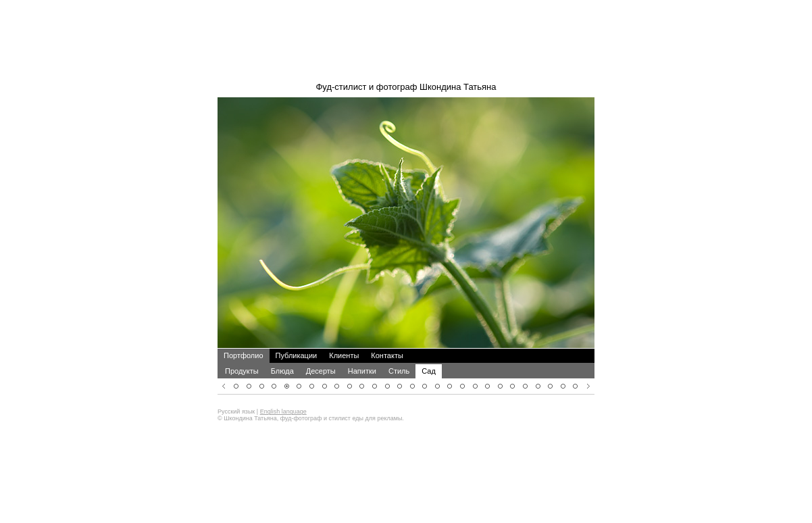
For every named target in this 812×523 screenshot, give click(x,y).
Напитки (362, 353)
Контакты (387, 337)
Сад (429, 353)
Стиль (399, 353)
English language (283, 393)
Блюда (282, 353)
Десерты (321, 353)
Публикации (297, 337)
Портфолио (244, 337)
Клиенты (344, 337)
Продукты (242, 353)
